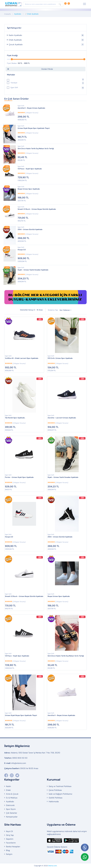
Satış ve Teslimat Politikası (60, 786)
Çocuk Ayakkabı (46, 45)
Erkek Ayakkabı (33, 14)
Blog (8, 850)
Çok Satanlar (12, 813)
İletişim (9, 854)
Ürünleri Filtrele (47, 69)
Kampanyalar (12, 817)
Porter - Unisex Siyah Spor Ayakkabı (19, 477)
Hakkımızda (54, 802)
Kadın (8, 786)
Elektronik (10, 805)
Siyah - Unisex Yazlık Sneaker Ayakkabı (33, 270)
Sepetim (10, 839)
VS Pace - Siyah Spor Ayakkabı (30, 169)
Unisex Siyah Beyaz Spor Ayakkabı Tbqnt (34, 128)
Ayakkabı (18, 14)
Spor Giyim (11, 809)
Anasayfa (7, 14)
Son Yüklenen (65, 310)
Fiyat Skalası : (12, 63)
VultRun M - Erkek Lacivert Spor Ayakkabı (22, 358)
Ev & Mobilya (12, 798)
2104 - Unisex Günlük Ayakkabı (30, 229)
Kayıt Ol (9, 831)
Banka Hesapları (13, 847)
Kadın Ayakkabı (46, 35)
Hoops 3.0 (22, 250)
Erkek (8, 790)
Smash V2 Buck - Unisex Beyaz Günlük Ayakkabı (37, 209)
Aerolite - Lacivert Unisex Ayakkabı (62, 418)
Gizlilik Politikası (56, 798)
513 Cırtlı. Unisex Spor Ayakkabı (60, 358)
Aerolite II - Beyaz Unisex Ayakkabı (31, 108)
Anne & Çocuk (12, 794)
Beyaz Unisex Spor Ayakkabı (29, 189)
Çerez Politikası (55, 790)
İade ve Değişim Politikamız (60, 794)
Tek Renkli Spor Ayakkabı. (15, 418)
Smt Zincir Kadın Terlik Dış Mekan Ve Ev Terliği (36, 149)
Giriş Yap (10, 835)
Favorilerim (11, 843)
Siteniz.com (52, 866)
